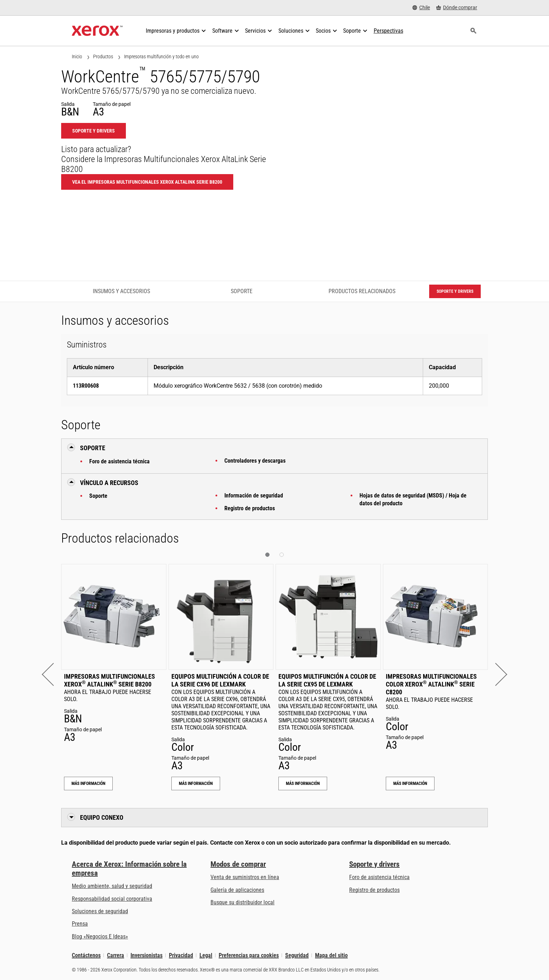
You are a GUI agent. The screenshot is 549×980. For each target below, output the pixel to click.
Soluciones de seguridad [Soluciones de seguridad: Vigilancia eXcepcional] (100, 911)
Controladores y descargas (255, 461)
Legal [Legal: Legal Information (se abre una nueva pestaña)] (206, 955)
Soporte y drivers (374, 864)
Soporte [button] (93, 448)
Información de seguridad (254, 496)
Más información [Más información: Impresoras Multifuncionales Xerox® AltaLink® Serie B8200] (88, 784)
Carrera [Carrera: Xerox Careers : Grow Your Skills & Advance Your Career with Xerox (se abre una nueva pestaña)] (116, 955)
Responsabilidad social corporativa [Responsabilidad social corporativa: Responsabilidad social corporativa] (112, 899)
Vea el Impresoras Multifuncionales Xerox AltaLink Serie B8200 (147, 182)
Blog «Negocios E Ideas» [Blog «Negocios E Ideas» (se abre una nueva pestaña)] (100, 936)
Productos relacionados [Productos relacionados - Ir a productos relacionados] (362, 291)
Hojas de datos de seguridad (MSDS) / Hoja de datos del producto (413, 499)
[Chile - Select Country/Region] (421, 8)
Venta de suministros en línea (245, 877)
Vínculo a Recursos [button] (109, 483)
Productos (103, 56)
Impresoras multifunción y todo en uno (161, 56)
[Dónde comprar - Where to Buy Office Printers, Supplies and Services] (457, 8)
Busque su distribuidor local (242, 902)
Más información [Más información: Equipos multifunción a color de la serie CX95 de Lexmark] (303, 784)
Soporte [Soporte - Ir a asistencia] (242, 291)
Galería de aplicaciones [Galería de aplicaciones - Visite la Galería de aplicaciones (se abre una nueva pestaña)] (237, 890)
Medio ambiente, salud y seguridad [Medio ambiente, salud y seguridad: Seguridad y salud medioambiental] (112, 886)
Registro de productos (250, 508)
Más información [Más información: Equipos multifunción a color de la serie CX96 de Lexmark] (196, 784)
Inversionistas (146, 955)
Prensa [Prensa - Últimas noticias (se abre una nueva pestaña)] (80, 924)
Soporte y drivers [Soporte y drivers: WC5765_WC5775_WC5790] (94, 131)
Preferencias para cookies (249, 955)
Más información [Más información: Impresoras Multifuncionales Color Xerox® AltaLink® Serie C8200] (410, 784)
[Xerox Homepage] (97, 31)
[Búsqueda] (473, 31)
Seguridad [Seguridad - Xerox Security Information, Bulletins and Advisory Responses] (297, 955)
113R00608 (86, 386)
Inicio (77, 56)
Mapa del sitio (331, 955)
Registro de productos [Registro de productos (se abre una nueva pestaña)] (374, 890)
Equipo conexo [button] (102, 817)
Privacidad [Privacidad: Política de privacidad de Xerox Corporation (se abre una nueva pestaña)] (181, 955)
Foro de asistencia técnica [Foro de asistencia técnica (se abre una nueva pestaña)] (379, 877)
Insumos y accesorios (121, 291)
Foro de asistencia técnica (119, 461)
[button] (53, 674)
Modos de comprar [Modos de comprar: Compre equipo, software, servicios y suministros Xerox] (238, 864)
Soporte (98, 496)
